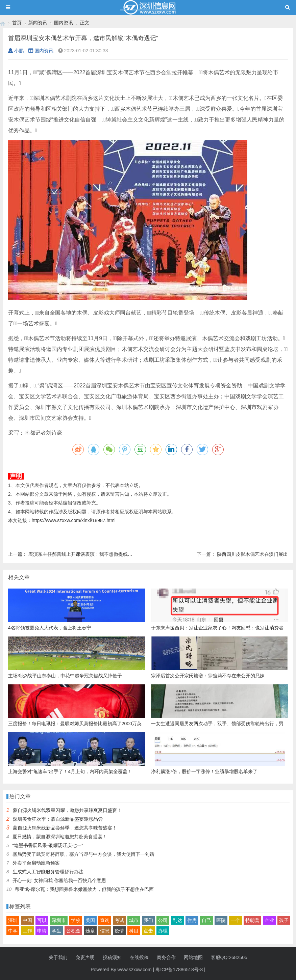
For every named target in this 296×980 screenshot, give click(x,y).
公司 (163, 920)
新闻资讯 (38, 23)
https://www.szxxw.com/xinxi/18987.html (74, 520)
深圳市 (59, 920)
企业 (269, 920)
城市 (134, 920)
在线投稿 (139, 957)
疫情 (119, 931)
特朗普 (252, 920)
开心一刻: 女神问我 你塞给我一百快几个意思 (59, 880)
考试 (119, 920)
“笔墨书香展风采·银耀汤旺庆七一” (48, 845)
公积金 (73, 931)
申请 (42, 931)
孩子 (284, 920)
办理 (163, 931)
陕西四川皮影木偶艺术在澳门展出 (252, 554)
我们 (148, 920)
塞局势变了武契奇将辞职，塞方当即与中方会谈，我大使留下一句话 (83, 854)
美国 (90, 920)
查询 (105, 920)
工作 (27, 931)
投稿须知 (112, 957)
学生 (56, 931)
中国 (27, 920)
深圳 (13, 920)
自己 (206, 920)
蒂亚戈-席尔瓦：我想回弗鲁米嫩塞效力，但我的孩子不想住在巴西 (84, 889)
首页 (17, 23)
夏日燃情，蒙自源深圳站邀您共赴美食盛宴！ (60, 837)
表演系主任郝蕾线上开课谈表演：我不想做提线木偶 (83, 554)
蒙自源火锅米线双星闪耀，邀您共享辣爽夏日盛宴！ (67, 810)
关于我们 (58, 957)
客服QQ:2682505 (229, 957)
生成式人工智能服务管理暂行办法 (48, 872)
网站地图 (193, 957)
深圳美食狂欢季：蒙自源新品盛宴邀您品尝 (58, 819)
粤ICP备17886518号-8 (179, 970)
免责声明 (85, 957)
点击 (148, 931)
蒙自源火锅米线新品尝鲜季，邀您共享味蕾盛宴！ (65, 828)
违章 (90, 931)
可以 (42, 920)
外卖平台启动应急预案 (36, 863)
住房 (192, 920)
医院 (221, 920)
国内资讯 (64, 23)
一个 (236, 920)
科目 (134, 931)
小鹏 (16, 51)
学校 (76, 920)
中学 (13, 931)
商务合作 (166, 957)
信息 (105, 931)
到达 (177, 920)
